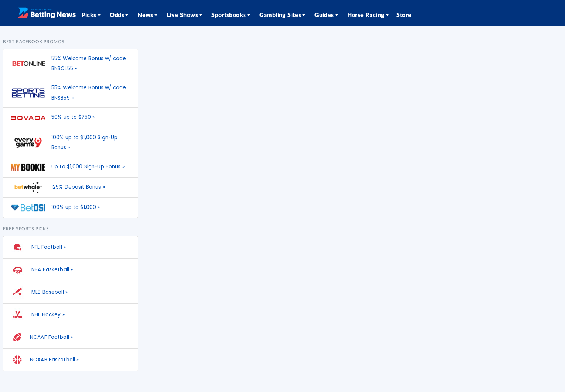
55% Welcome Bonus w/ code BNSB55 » (89, 93)
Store (404, 15)
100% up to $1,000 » (76, 207)
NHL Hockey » (38, 315)
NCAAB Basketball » (45, 360)
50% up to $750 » (73, 117)
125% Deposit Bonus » (78, 187)
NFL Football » (38, 247)
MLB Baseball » (39, 292)
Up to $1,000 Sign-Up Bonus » (88, 167)
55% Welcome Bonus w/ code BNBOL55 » (89, 63)
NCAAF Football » (42, 337)
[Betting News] (46, 13)
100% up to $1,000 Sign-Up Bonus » (84, 142)
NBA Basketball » (42, 270)
